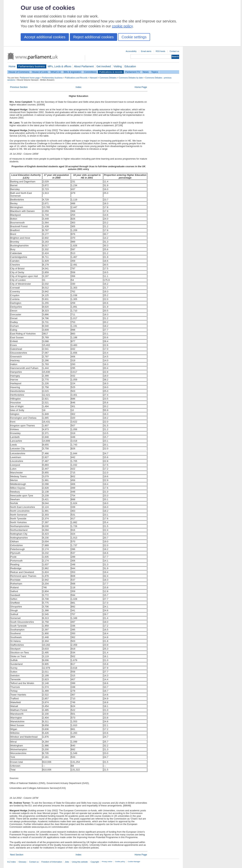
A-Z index (12, 862)
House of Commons (19, 72)
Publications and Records (76, 78)
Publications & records (111, 72)
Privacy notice (107, 862)
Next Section (17, 855)
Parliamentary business (32, 66)
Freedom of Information (52, 862)
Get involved (104, 66)
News (146, 72)
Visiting (118, 66)
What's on (56, 72)
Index (79, 87)
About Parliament (84, 66)
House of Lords (40, 72)
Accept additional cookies (45, 37)
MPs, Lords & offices (59, 66)
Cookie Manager (134, 862)
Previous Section (19, 87)
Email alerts (146, 51)
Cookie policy (120, 862)
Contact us (174, 51)
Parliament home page (30, 78)
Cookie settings (134, 37)
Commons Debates (108, 78)
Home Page (141, 87)
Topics (155, 72)
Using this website (80, 862)
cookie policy (122, 26)
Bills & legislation (72, 72)
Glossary (23, 862)
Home (12, 66)
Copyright (95, 862)
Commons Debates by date (131, 78)
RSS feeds (160, 51)
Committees (90, 72)
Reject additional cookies (93, 37)
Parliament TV (133, 72)
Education (130, 66)
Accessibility (131, 51)
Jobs (67, 862)
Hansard (93, 78)
